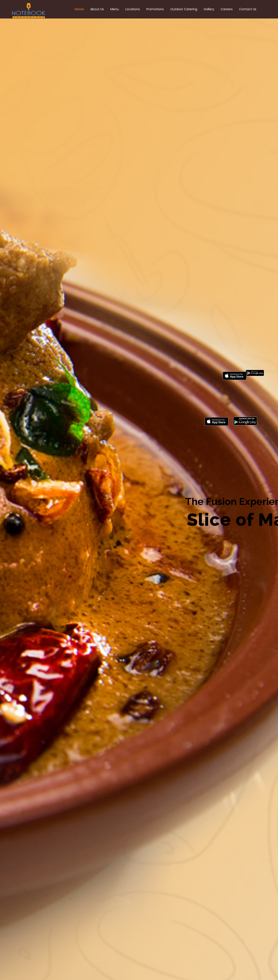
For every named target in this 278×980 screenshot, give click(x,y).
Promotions (155, 9)
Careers (227, 9)
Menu (115, 9)
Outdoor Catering (184, 9)
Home (79, 9)
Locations (133, 9)
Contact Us (248, 9)
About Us (97, 9)
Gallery (209, 9)
